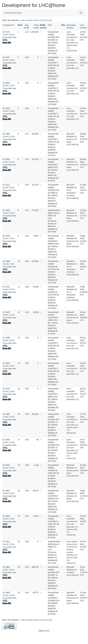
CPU (50, 25)
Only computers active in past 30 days (36, 20)
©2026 (44, 631)
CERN (47, 631)
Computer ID (8, 25)
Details (6, 35)
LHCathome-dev (13, 13)
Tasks (12, 35)
